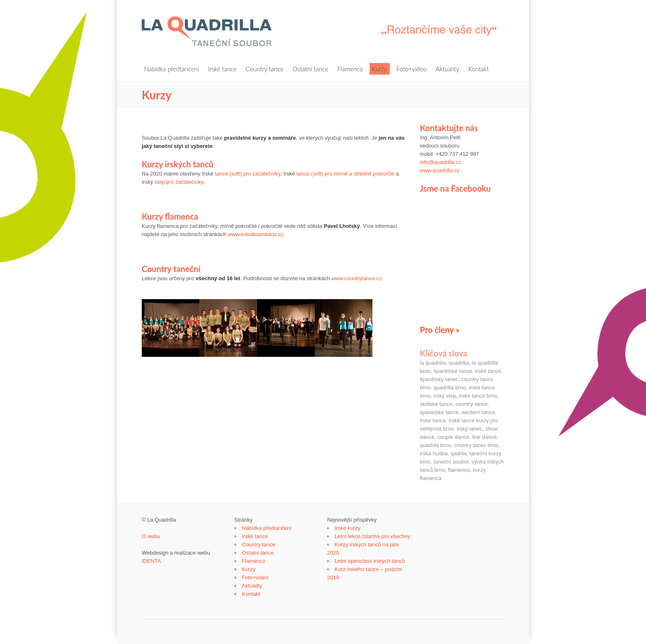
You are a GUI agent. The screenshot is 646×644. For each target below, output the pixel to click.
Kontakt (478, 69)
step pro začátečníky (179, 182)
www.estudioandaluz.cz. (256, 234)
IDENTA (151, 561)
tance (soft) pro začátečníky (248, 174)
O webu (151, 536)
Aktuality (448, 69)
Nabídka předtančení (172, 69)
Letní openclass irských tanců (370, 561)
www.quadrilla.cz (440, 170)
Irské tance (222, 69)
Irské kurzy (348, 528)
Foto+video (412, 69)
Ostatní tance (310, 69)
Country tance (264, 69)
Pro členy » (440, 330)
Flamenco (350, 69)
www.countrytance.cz (356, 278)
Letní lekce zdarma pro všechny (372, 536)
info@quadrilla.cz (440, 162)
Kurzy (380, 69)
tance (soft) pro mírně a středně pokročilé (345, 174)
